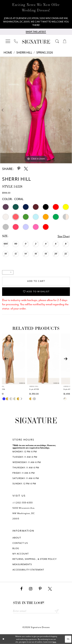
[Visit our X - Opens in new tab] (50, 589)
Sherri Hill (24, 53)
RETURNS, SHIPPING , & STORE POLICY (35, 559)
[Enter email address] (36, 611)
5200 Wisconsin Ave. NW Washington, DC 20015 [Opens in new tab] (24, 513)
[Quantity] (8, 272)
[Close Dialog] (3, 639)
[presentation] (19, 359)
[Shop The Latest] (36, 32)
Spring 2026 (45, 53)
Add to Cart (36, 281)
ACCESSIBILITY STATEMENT (28, 570)
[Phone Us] (16, 41)
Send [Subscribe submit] (57, 611)
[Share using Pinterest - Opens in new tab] (19, 169)
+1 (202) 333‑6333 (23, 503)
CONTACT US (20, 543)
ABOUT (17, 538)
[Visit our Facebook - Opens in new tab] (21, 589)
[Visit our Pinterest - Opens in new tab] (40, 589)
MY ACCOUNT (21, 554)
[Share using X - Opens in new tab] (26, 169)
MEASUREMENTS (22, 564)
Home (8, 53)
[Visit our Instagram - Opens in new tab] (31, 589)
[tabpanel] (36, 110)
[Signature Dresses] (36, 42)
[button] (8, 41)
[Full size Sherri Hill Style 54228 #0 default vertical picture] (36, 110)
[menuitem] (8, 41)
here (54, 642)
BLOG (16, 548)
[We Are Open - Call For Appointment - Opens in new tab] (36, 22)
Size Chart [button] (64, 236)
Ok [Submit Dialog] (68, 639)
